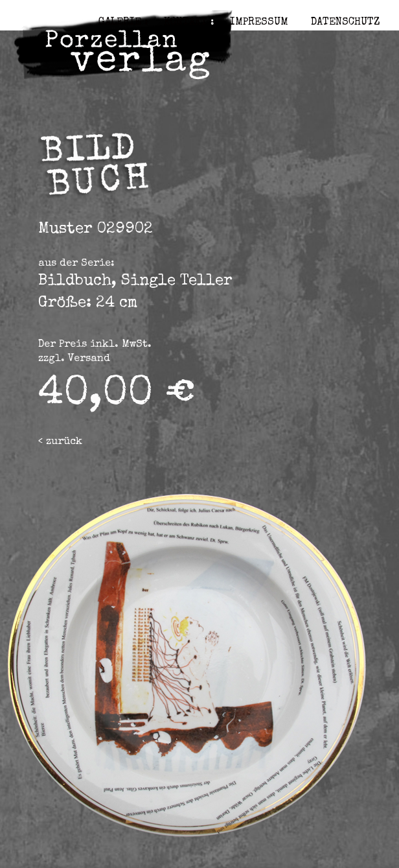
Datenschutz (345, 23)
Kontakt (186, 23)
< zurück (60, 442)
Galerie (120, 23)
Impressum (259, 23)
